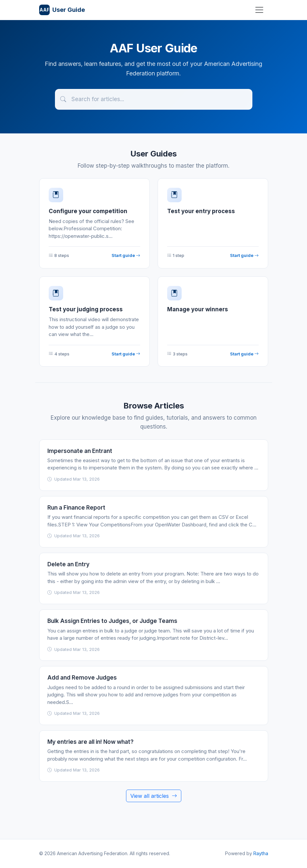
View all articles (154, 796)
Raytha (261, 853)
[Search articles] (154, 99)
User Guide (62, 10)
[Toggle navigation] (259, 10)
